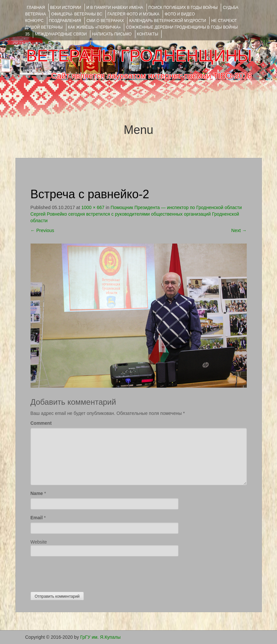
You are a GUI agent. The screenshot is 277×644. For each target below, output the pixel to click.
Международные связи (61, 34)
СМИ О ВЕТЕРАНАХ (105, 21)
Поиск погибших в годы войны (183, 8)
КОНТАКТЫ (148, 34)
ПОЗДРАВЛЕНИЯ (65, 21)
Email (37, 518)
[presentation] (81, 572)
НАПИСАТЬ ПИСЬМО (112, 34)
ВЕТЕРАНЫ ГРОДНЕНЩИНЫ (139, 56)
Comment (41, 423)
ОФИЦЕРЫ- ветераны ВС (77, 14)
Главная (36, 8)
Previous (42, 230)
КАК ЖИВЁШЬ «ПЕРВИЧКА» (94, 27)
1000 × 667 (93, 207)
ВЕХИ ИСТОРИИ (66, 8)
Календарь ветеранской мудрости (168, 21)
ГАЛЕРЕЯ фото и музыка (133, 14)
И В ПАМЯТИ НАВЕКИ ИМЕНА (115, 8)
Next (239, 230)
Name (37, 493)
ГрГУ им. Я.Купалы (100, 637)
